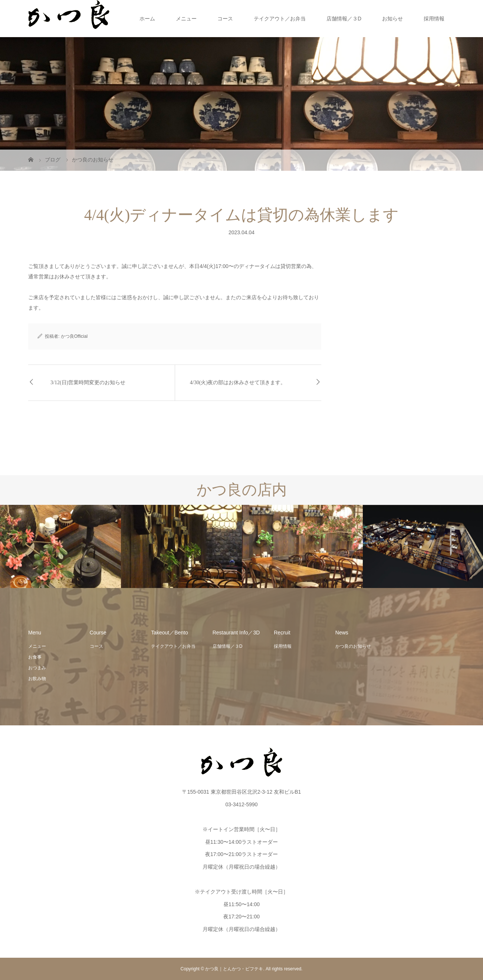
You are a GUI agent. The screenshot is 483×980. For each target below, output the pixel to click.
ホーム (147, 19)
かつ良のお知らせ (353, 646)
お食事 (35, 657)
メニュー (186, 19)
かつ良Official (74, 336)
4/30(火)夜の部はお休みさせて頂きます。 (238, 383)
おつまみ (37, 668)
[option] (60, 547)
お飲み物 (37, 679)
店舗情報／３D (344, 19)
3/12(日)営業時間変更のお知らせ (88, 383)
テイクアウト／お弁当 (280, 19)
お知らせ (392, 19)
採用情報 (434, 19)
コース (225, 19)
